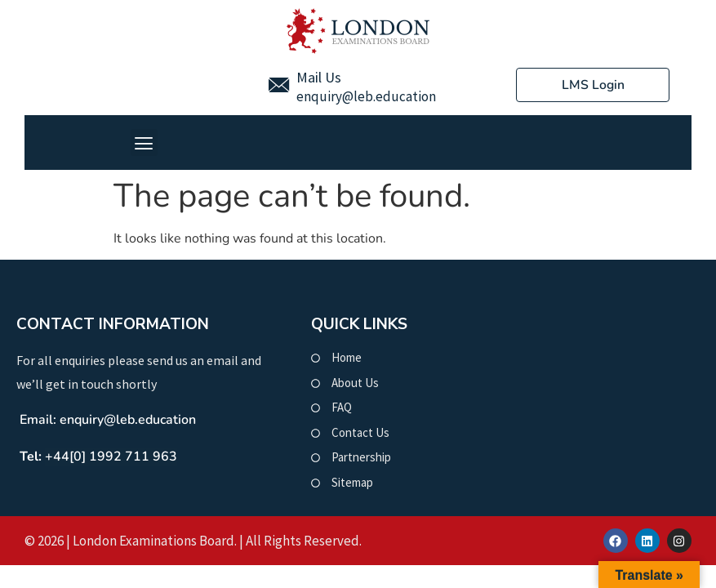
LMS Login (593, 85)
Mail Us (319, 77)
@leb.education (389, 96)
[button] (144, 143)
